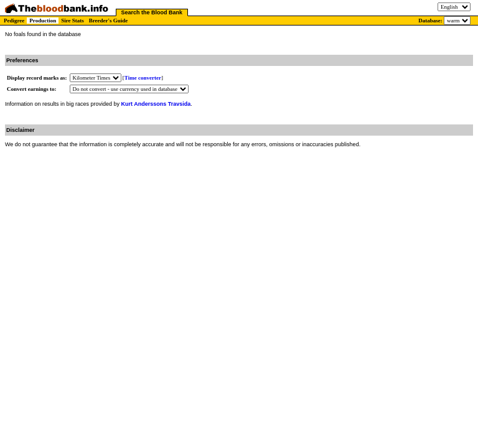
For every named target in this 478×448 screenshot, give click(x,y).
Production (43, 21)
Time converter (143, 78)
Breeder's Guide (109, 21)
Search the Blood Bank (152, 12)
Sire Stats (73, 21)
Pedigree (14, 21)
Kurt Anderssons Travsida (156, 104)
